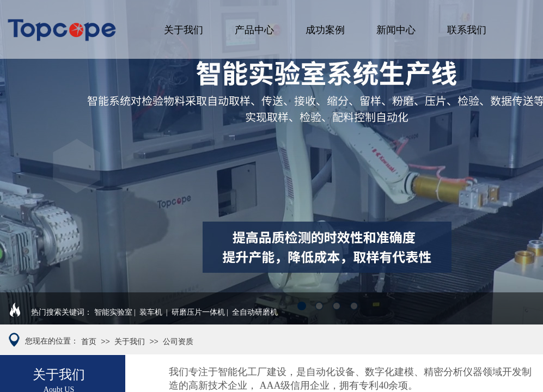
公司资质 (178, 342)
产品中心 (254, 30)
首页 (89, 342)
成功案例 (325, 30)
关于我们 (184, 30)
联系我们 (467, 30)
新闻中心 (396, 30)
